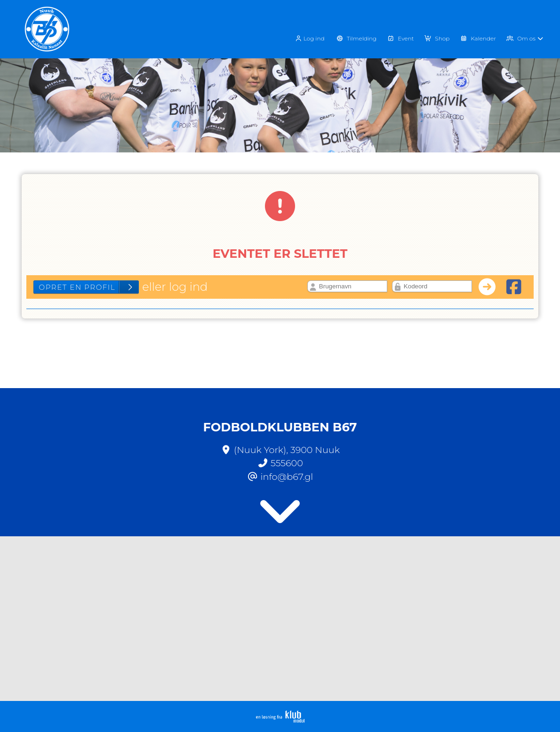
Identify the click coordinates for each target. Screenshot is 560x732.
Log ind (309, 39)
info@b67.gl (287, 477)
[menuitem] (313, 38)
